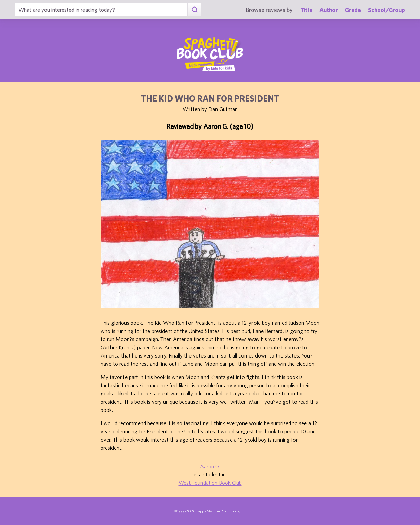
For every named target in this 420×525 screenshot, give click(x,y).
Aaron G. (210, 466)
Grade (353, 10)
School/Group (386, 10)
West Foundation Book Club (210, 483)
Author (329, 10)
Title (307, 10)
